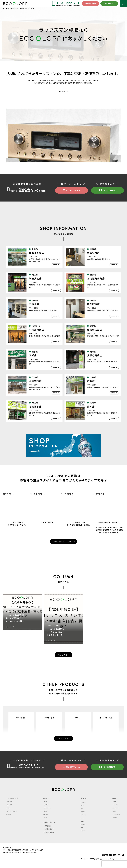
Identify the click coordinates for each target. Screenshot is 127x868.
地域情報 (50, 809)
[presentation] (114, 864)
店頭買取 (50, 822)
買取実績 (80, 822)
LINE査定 (109, 3)
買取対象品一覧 (52, 819)
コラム (79, 813)
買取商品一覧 (81, 806)
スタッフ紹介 (81, 829)
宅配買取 (50, 816)
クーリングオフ (110, 809)
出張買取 (50, 806)
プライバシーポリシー (113, 819)
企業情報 (107, 803)
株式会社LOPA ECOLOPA (15, 4)
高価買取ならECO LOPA (101, 864)
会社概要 (108, 806)
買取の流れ (63, 92)
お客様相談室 (109, 822)
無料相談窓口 (51, 834)
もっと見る (63, 657)
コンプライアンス (111, 813)
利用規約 (108, 816)
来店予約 (50, 831)
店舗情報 (80, 825)
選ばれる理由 (13, 806)
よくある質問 (13, 809)
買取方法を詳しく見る (63, 543)
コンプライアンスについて (17, 816)
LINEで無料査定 (107, 191)
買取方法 (11, 813)
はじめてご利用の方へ (16, 803)
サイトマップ (81, 835)
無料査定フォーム (90, 3)
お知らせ (80, 809)
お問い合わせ (51, 827)
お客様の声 (12, 819)
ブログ (79, 832)
